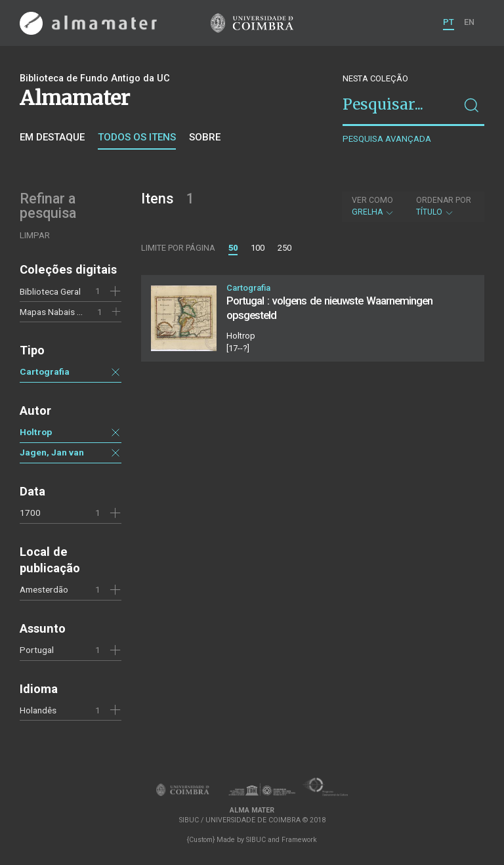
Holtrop (36, 432)
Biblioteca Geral (50, 291)
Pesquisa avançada (387, 139)
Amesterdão (44, 589)
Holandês (38, 710)
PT (449, 22)
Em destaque (52, 137)
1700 (30, 513)
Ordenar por (444, 200)
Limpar (35, 235)
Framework (299, 840)
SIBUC (256, 840)
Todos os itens (137, 137)
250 (284, 248)
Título (444, 206)
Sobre (205, 137)
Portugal (37, 650)
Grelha (373, 206)
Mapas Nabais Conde (61, 312)
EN (469, 22)
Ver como (372, 200)
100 (258, 248)
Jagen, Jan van (52, 452)
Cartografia (45, 371)
